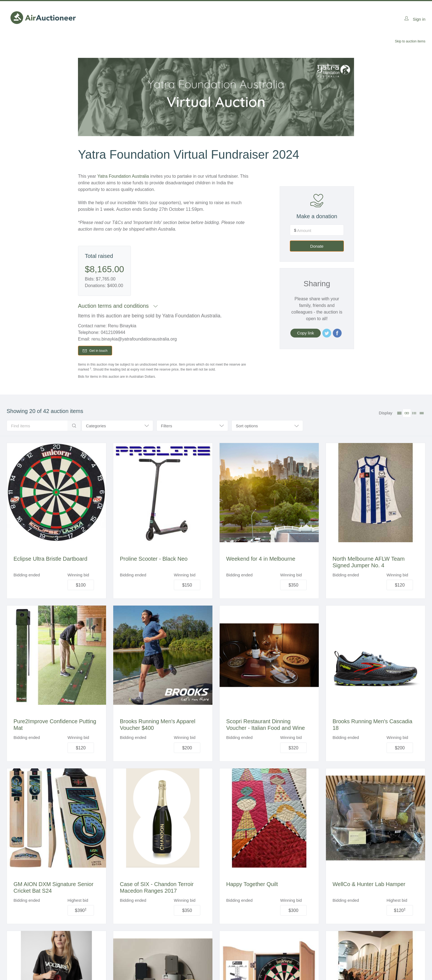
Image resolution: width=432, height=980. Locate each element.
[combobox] (267, 427)
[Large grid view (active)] (407, 414)
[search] (37, 427)
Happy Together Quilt (252, 885)
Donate (326, 271)
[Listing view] (414, 414)
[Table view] (422, 414)
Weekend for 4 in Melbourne (261, 560)
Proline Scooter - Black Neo (154, 560)
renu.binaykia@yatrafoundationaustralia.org (134, 339)
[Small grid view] (399, 414)
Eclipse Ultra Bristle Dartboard (50, 560)
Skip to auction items (410, 41)
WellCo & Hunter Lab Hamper (369, 885)
